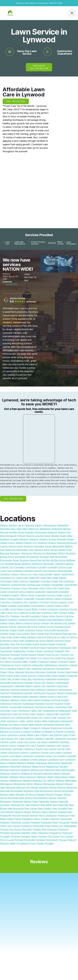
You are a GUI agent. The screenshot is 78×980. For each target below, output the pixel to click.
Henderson (6, 697)
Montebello (17, 791)
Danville (25, 616)
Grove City (40, 683)
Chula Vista (64, 588)
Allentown (34, 529)
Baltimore (10, 550)
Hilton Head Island (30, 700)
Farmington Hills (68, 648)
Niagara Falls (65, 812)
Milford (51, 780)
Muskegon (5, 801)
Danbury (15, 616)
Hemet (60, 693)
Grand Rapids (59, 676)
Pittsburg (52, 829)
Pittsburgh (63, 829)
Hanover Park (27, 690)
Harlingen (40, 690)
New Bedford (32, 805)
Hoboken (45, 700)
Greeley (16, 679)
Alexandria (63, 525)
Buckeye (24, 560)
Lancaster (72, 739)
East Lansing (23, 634)
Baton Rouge (51, 550)
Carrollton (5, 574)
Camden (42, 567)
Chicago (16, 588)
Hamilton (51, 686)
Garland (21, 669)
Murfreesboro (41, 798)
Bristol (62, 553)
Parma (18, 819)
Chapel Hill (56, 581)
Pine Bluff (27, 829)
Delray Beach (15, 623)
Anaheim (30, 532)
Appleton (5, 539)
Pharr (47, 826)
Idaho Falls (36, 711)
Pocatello (5, 836)
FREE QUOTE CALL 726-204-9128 (39, 67)
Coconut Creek (54, 595)
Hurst (14, 711)
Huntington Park (63, 707)
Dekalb (68, 620)
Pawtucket (66, 819)
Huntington (28, 707)
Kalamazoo (54, 721)
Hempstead (71, 693)
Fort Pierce (43, 658)
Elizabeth (30, 641)
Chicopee (33, 588)
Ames (21, 532)
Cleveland (63, 592)
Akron (21, 525)
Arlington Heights (38, 539)
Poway (63, 840)
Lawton (4, 746)
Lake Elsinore (55, 735)
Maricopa (15, 770)
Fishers (39, 651)
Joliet (3, 721)
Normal (25, 815)
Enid (13, 644)
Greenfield (51, 679)
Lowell (33, 759)
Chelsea (45, 585)
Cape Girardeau (15, 571)
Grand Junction (28, 676)
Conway (62, 602)
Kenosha (60, 725)
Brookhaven (33, 557)
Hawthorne (39, 693)
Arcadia (14, 539)
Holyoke (17, 704)
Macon (4, 763)
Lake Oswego (26, 739)
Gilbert (4, 672)
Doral (34, 627)
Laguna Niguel (26, 735)
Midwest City (40, 780)
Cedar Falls (22, 578)
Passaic (45, 819)
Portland (40, 840)
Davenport (35, 616)
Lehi (59, 746)
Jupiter (29, 721)
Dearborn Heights (28, 620)
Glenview (40, 672)
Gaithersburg (51, 665)
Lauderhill (53, 742)
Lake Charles (41, 735)
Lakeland (39, 739)
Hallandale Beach (23, 686)
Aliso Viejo (16, 529)
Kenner (39, 725)
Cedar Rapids (59, 578)
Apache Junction (35, 536)
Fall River (34, 648)
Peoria (74, 822)
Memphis (38, 773)
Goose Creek (64, 672)
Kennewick (49, 725)
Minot (30, 784)
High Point (62, 697)
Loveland (24, 759)
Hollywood (6, 704)
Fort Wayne (68, 658)
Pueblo (40, 843)
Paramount (64, 815)
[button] (72, 13)
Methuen (42, 777)
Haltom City (39, 686)
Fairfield (24, 648)
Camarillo (19, 567)
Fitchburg (49, 651)
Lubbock (42, 759)
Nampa (28, 801)
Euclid (36, 644)
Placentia (15, 833)
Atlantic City (30, 543)
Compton (33, 602)
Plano (34, 833)
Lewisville (17, 749)
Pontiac (43, 836)
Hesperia (33, 697)
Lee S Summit (38, 746)
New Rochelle (59, 808)
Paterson (55, 819)
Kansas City (6, 725)
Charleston (69, 581)
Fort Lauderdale (16, 658)
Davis (52, 616)
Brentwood (39, 553)
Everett (15, 648)
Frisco (18, 665)
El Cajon (62, 637)
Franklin (33, 662)
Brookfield (20, 557)
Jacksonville (52, 714)
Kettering (17, 728)
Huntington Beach (45, 707)
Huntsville (5, 711)
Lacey (3, 735)
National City (18, 805)
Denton (36, 623)
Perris (3, 826)
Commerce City (19, 602)
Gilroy (11, 672)
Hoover (49, 704)
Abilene (4, 525)
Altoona (4, 532)
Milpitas (60, 780)
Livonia (44, 753)
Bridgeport (52, 553)
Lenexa (65, 746)
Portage (19, 840)
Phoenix (4, 829)
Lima (46, 749)
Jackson (41, 714)
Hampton (5, 690)
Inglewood (6, 714)
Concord (44, 602)
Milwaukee (71, 780)
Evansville (5, 648)
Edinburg (32, 637)
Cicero (3, 592)
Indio (74, 711)
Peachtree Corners (20, 822)
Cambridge (31, 567)
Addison (13, 525)
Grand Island (13, 676)
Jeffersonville (23, 718)
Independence (50, 711)
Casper (57, 574)
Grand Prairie (44, 676)
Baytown (15, 553)
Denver (45, 623)
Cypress (63, 613)
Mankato (5, 766)
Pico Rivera (15, 829)
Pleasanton (55, 833)
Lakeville (49, 739)
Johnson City (64, 718)
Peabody (5, 822)
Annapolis (12, 536)
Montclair (5, 791)
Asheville (61, 539)
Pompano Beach (29, 836)
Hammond (62, 686)
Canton (62, 567)
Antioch (22, 536)
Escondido (26, 644)
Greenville (5, 683)
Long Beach (16, 756)
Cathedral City (7, 578)
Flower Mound (29, 655)
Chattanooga (33, 585)
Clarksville (40, 592)
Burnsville (49, 564)
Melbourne (27, 773)
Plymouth (67, 833)
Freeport (53, 662)
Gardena (12, 669)
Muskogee (17, 801)
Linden (3, 753)
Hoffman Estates (60, 700)
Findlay (30, 651)
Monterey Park (31, 791)
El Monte (5, 641)
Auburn (52, 543)
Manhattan (67, 763)
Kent (67, 725)
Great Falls (6, 679)
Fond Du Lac (52, 655)
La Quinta (69, 732)
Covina (43, 609)
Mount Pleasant (37, 794)
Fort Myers (31, 658)
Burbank (9, 564)
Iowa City (17, 714)
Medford (16, 773)
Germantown (63, 669)
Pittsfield (5, 833)
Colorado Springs (44, 599)
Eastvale (67, 634)
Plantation (43, 833)
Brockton (71, 553)
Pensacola (64, 822)
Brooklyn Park (47, 557)
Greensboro (63, 679)
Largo (20, 742)
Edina (23, 637)
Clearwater (52, 592)
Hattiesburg (16, 693)
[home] (9, 13)
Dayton (60, 616)
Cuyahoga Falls (49, 613)
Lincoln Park (64, 749)
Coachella (40, 595)
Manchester (54, 763)
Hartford (5, 693)
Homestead (28, 704)
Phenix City (57, 826)
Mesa (22, 777)
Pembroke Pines (49, 822)
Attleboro (43, 543)
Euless (52, 644)
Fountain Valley (20, 662)
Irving (32, 714)
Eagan (12, 634)
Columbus (5, 602)
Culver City (12, 613)
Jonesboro (12, 721)
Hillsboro (15, 700)
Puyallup (49, 843)
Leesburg (51, 746)
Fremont (63, 662)
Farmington (52, 648)
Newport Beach (23, 812)
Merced (66, 773)
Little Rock (13, 753)
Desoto (4, 627)
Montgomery (47, 791)
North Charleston (48, 815)
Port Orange (67, 836)
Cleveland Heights (9, 595)
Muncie (29, 798)
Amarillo (13, 532)
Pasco (37, 819)
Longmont (28, 756)
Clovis (31, 595)
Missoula (11, 787)
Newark (9, 812)
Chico (24, 588)
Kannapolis (67, 721)
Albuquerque (50, 525)
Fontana (64, 655)
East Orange (37, 634)
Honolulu (40, 704)
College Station (15, 599)
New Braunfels (60, 805)
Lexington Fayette (33, 749)
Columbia (67, 599)
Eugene (44, 644)
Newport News (40, 812)
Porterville (29, 840)
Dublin (21, 630)
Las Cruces (30, 742)
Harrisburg (52, 690)
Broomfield (61, 557)
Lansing (4, 742)
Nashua (54, 801)
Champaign (34, 581)
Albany (39, 525)
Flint (67, 651)
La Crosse (15, 732)
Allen (25, 529)
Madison (22, 763)
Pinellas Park (39, 829)
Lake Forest (69, 735)
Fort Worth (6, 662)
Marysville (60, 770)
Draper (13, 630)
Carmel (37, 571)
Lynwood (70, 759)
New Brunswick (16, 808)
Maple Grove (38, 766)
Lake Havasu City (9, 739)
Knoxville (67, 728)
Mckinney (5, 773)
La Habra (26, 732)
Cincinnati (13, 592)
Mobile (35, 787)
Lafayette (12, 735)
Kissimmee (56, 728)
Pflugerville (38, 826)
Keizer (25, 725)
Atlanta (19, 543)
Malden (31, 763)
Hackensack (62, 683)
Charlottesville (18, 585)
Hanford (15, 690)
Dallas (71, 613)
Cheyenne (5, 588)
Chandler (45, 581)
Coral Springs (38, 606)
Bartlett (39, 550)
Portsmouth (52, 840)
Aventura (29, 546)
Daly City (5, 616)
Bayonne (5, 553)
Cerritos (23, 581)
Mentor (57, 773)
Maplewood (52, 766)
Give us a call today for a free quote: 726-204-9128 (39, 3)
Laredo (13, 742)
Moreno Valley (7, 794)
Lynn (62, 759)
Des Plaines (69, 623)
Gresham (29, 683)
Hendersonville (20, 697)
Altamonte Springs (61, 529)
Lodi (51, 753)
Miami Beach (61, 777)
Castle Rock (67, 574)
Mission (60, 784)
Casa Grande (45, 574)
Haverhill (28, 693)
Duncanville (50, 630)
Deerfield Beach (55, 620)
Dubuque (30, 630)
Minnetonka (19, 784)
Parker (10, 819)
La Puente (58, 732)
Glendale (20, 672)
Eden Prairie (13, 637)
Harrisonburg (65, 690)
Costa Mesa (16, 609)
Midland (27, 780)
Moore (58, 791)
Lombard (67, 753)
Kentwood (5, 728)
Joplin (22, 721)
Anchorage (41, 532)
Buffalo (46, 560)
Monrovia (72, 787)
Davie (45, 616)
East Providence (53, 634)
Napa (35, 801)
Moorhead (68, 791)
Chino (42, 588)
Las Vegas (42, 742)
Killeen (26, 728)
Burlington (37, 564)
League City (23, 746)
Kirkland (45, 728)
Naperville (44, 801)
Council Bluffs (31, 609)
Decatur (42, 620)
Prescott (72, 840)
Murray (53, 798)
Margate (4, 770)
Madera (12, 763)
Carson (15, 574)
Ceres (15, 581)
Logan (58, 753)
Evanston (61, 644)
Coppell (12, 606)
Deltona (27, 623)
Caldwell (59, 564)
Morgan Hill (22, 794)
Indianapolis (65, 711)
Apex (48, 536)
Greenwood (17, 683)
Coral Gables (23, 606)
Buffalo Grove (58, 560)
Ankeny (62, 532)
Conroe (53, 602)
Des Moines (56, 623)
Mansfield (15, 766)
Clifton (23, 595)
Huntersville (15, 707)
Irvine (26, 714)
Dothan (42, 627)
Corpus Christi (61, 606)
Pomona (15, 836)
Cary (35, 574)
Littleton (24, 753)
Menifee (48, 773)
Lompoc (4, 756)
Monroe (62, 787)
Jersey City (37, 718)
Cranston (64, 609)
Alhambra (5, 529)
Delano (4, 623)
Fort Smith (56, 658)
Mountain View (16, 798)
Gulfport (51, 683)
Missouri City (23, 787)
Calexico (69, 564)
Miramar (38, 784)
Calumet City (7, 567)
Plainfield (25, 833)
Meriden (4, 777)
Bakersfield (58, 546)
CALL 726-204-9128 (16, 101)
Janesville (64, 714)
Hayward (51, 693)
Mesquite (31, 777)
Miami (50, 777)
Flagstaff (59, 651)
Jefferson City (7, 718)
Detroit (12, 627)
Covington (53, 609)
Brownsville (6, 560)
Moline (53, 787)
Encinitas (5, 644)
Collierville (29, 599)
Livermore (35, 753)
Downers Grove (62, 627)
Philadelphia (70, 826)
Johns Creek (50, 718)
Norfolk (16, 815)
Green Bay (26, 679)
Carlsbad (28, 571)
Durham (4, 634)
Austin (20, 546)
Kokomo (4, 732)
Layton (12, 746)
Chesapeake (57, 585)
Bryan (16, 560)
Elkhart (50, 641)
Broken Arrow (7, 557)
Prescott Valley (8, 843)
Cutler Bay (35, 613)
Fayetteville (6, 651)
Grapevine (72, 676)
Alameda (30, 525)
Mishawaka (49, 784)
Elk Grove (41, 641)
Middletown (16, 780)
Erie (18, 644)
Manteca (26, 766)
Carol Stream (49, 571)
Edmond (41, 637)
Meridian (14, 777)
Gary (28, 669)
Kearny (17, 725)
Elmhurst (59, 641)
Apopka (55, 536)
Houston (59, 704)
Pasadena (27, 819)
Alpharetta (45, 529)
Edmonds (52, 637)
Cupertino (23, 613)
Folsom (41, 655)
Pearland (35, 822)
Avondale (39, 546)
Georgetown (49, 669)
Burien (18, 564)
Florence (4, 655)
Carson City (26, 574)
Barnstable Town (25, 550)
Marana (64, 766)
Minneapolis (6, 784)
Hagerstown (6, 686)
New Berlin (46, 805)
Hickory (52, 697)
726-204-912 (11, 284)
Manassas (41, 763)
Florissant (15, 655)
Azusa (48, 546)
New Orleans (45, 808)
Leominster (6, 749)
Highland (5, 700)
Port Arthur (53, 836)
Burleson (27, 564)
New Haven (31, 808)
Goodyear (51, 672)
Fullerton (27, 665)
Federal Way (19, 651)
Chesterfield (71, 585)
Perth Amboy (14, 826)
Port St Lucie (7, 840)
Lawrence (64, 742)
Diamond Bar (24, 627)
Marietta (25, 770)
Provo (32, 843)
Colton (57, 599)
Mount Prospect (55, 794)
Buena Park (36, 560)
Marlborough (37, 770)
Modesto (44, 787)
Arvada (52, 539)
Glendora (30, 672)
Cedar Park (45, 578)
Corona (49, 606)
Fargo (43, 648)
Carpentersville (64, 571)
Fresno (72, 662)
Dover (50, 627)
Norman (34, 815)
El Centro (72, 637)
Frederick (43, 662)
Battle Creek (65, 550)
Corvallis (4, 609)
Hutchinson (24, 711)
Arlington (24, 539)
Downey (4, 630)
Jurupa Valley (41, 721)
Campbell (52, 567)
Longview (40, 756)
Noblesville (6, 815)
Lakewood (60, 739)
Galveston (64, 665)
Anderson (52, 532)
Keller (31, 725)
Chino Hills (51, 588)
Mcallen (71, 770)
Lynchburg (53, 759)
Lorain (49, 756)
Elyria (67, 641)
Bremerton (27, 553)
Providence (22, 843)
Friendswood (7, 665)
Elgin (22, 641)
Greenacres (38, 679)
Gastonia (36, 669)
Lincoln (53, 749)
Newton (53, 812)
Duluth (39, 630)
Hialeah (43, 697)
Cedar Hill (33, 578)
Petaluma (26, 826)
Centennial (5, 581)
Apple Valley (66, 536)
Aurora (12, 546)
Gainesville (38, 665)
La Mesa (36, 732)
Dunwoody (62, 630)
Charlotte (5, 585)
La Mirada (47, 732)
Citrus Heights (26, 592)
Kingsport (35, 728)
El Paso (14, 641)
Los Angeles (59, 756)
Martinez (50, 770)
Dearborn (12, 620)
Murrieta (62, 798)
